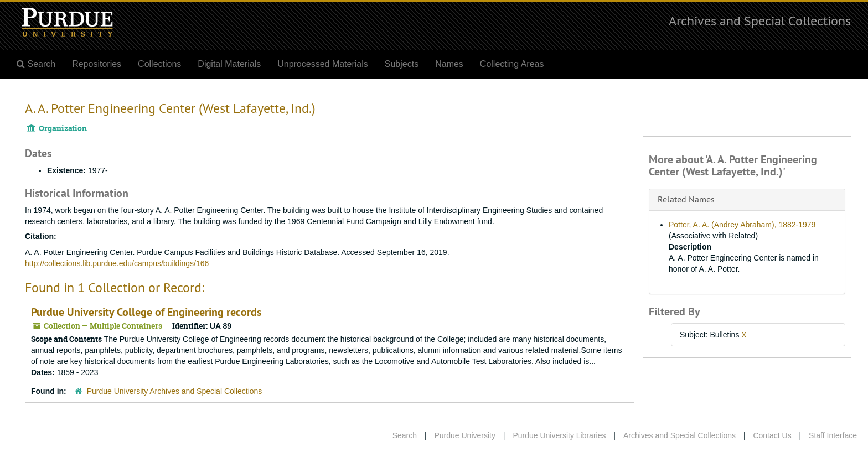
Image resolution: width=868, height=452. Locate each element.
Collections (159, 64)
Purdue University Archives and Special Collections (175, 391)
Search (405, 435)
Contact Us (772, 435)
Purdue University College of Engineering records (146, 312)
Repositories (97, 64)
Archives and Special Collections (760, 20)
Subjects (402, 64)
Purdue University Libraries (559, 435)
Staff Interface (833, 435)
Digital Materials (229, 64)
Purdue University (465, 435)
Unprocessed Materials (323, 64)
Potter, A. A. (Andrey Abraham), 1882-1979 (742, 225)
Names (449, 64)
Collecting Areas (512, 64)
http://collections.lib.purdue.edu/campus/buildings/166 (117, 263)
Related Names (686, 199)
